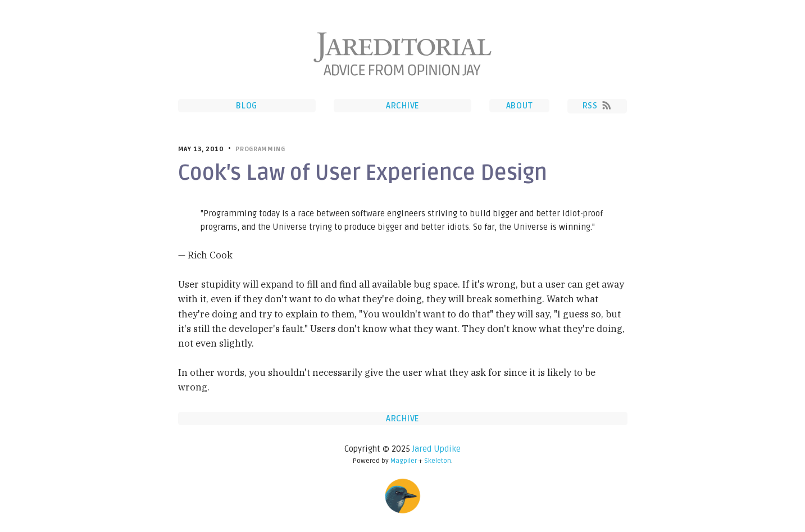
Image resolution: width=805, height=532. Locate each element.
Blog (247, 106)
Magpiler (404, 461)
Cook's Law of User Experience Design (363, 173)
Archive (403, 106)
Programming (260, 149)
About (520, 106)
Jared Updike (436, 449)
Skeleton (438, 461)
